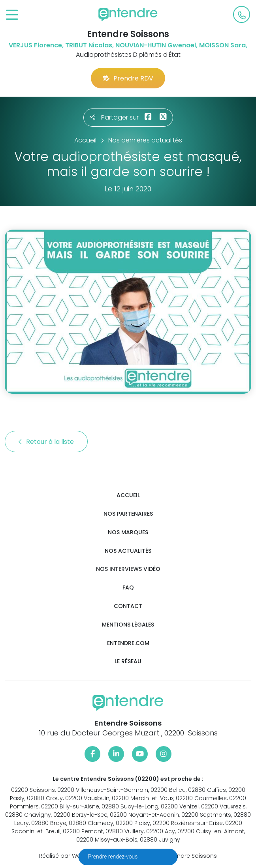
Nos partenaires (128, 514)
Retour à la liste (46, 442)
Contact (128, 606)
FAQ (128, 588)
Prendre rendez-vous (114, 857)
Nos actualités (128, 551)
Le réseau (128, 661)
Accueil (128, 495)
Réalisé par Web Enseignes (77, 856)
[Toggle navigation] (12, 15)
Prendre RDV (128, 78)
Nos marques (128, 532)
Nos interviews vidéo (128, 569)
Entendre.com (128, 643)
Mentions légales (128, 625)
